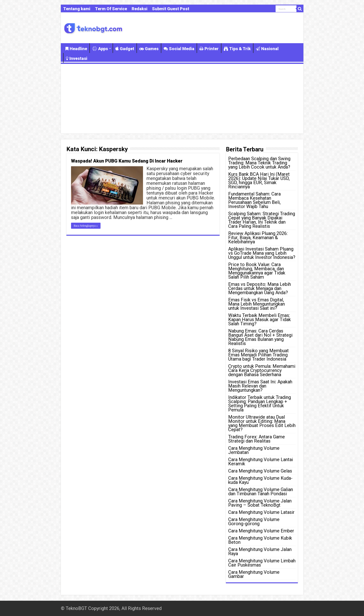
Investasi (77, 58)
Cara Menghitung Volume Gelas (260, 471)
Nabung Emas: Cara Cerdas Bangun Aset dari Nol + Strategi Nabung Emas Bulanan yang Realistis (260, 337)
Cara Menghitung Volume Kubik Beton (260, 540)
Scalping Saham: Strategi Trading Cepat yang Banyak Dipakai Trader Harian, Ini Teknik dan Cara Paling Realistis (262, 220)
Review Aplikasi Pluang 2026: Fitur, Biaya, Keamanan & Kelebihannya (258, 238)
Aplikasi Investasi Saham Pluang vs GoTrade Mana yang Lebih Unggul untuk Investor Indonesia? (262, 253)
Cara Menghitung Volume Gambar (254, 574)
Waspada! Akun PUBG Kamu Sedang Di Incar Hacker (127, 161)
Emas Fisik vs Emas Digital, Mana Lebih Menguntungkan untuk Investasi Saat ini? (257, 304)
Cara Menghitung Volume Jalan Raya (260, 551)
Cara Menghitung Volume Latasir (261, 512)
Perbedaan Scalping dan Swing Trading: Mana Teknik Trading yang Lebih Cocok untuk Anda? (259, 163)
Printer (209, 49)
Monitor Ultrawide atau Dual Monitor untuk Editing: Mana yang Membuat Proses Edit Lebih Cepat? (262, 423)
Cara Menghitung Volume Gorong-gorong (254, 521)
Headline (76, 49)
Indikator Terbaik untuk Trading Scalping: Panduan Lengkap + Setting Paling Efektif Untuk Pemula (260, 404)
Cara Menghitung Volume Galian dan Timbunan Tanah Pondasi (261, 492)
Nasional (267, 49)
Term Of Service (111, 9)
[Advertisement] (182, 99)
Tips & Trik (237, 49)
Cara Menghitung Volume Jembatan (254, 450)
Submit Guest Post (171, 9)
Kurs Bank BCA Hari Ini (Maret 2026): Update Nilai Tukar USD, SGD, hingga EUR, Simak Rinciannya (259, 180)
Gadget (125, 49)
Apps (100, 49)
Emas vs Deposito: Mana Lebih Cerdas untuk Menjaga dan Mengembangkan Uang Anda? (260, 288)
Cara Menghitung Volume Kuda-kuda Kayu (260, 480)
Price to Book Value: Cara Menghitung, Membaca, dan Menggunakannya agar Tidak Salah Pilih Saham (257, 271)
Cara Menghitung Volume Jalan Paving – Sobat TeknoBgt (260, 503)
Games (149, 49)
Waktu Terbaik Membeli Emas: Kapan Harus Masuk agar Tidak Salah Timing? (260, 319)
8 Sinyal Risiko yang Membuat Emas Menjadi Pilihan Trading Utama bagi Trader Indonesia (258, 355)
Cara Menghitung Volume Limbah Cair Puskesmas (262, 563)
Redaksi (140, 9)
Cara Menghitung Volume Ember (261, 531)
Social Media (179, 49)
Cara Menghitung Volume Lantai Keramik (261, 462)
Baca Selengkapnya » (86, 226)
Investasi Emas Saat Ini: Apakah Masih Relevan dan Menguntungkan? (260, 386)
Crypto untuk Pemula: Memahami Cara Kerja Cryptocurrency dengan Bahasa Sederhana (262, 370)
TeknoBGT (76, 608)
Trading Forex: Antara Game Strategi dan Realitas (257, 439)
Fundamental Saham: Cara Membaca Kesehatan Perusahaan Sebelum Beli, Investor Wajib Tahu (254, 200)
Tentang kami (77, 9)
